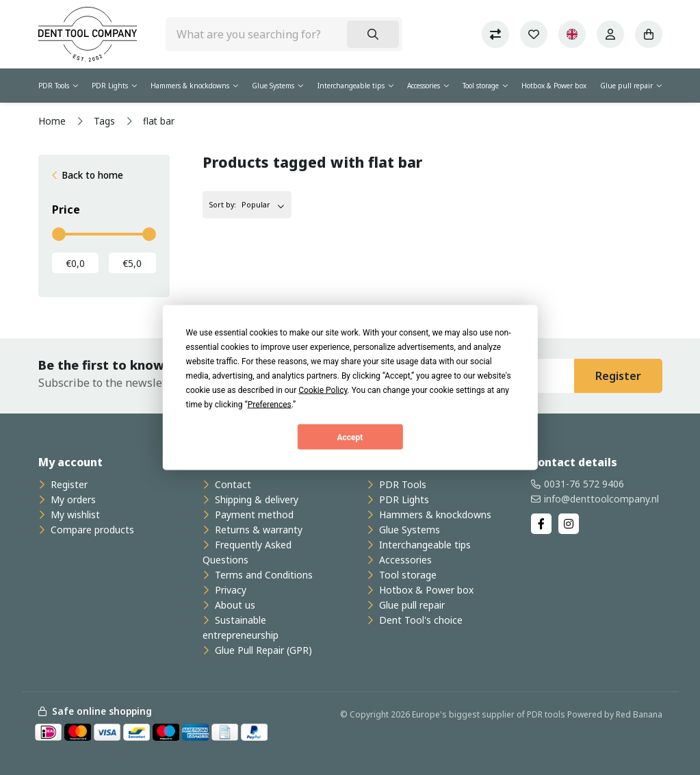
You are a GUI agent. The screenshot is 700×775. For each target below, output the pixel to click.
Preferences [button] (270, 405)
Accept (350, 437)
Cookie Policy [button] (323, 390)
